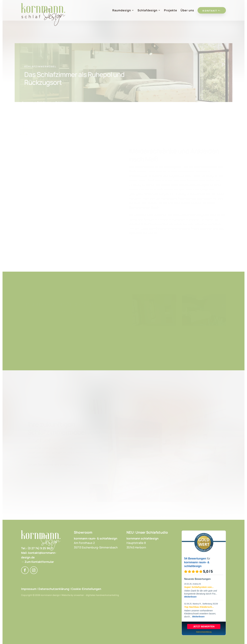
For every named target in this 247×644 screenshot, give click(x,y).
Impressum (29, 589)
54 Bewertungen (195, 559)
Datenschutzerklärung (54, 589)
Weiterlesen (190, 597)
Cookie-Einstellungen (86, 589)
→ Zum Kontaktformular (37, 562)
